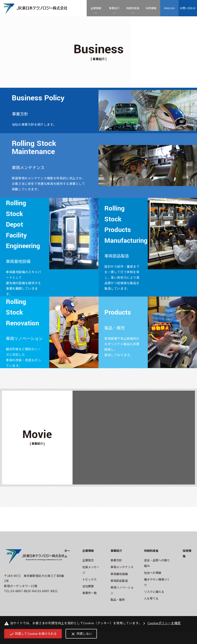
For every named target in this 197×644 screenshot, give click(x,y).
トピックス (90, 579)
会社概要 (88, 586)
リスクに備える (154, 592)
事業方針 (116, 560)
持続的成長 (133, 8)
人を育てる (151, 598)
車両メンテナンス (122, 567)
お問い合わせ (188, 8)
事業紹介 (114, 8)
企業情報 (96, 8)
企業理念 (88, 560)
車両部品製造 (119, 581)
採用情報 (151, 8)
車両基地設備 (119, 574)
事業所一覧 (90, 593)
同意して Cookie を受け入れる (33, 634)
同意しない (81, 634)
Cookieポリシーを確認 (161, 623)
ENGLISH (169, 8)
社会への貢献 (153, 573)
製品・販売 (118, 600)
